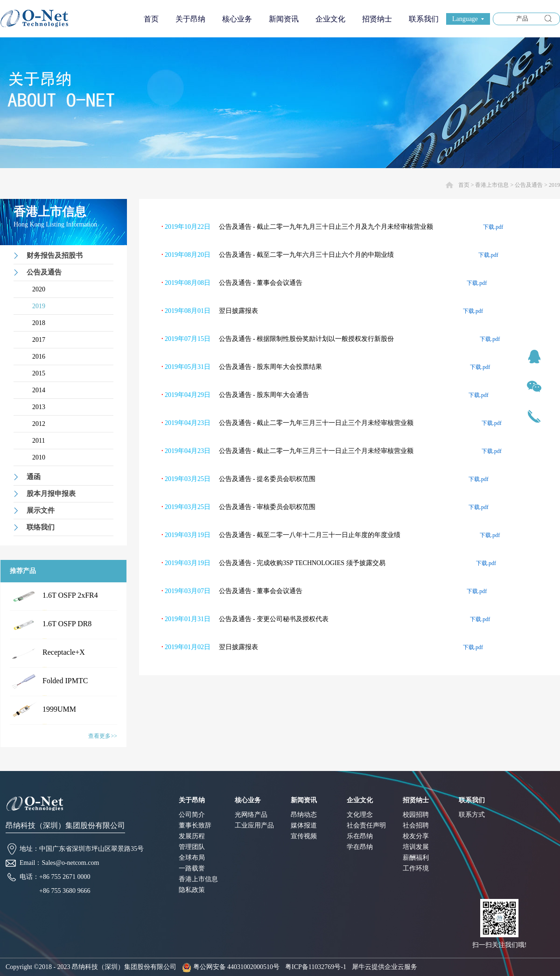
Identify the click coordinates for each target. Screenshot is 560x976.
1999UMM (59, 709)
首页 (151, 19)
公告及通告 (529, 185)
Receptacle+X (64, 652)
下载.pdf (493, 227)
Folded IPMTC (65, 681)
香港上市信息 (492, 185)
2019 (554, 185)
